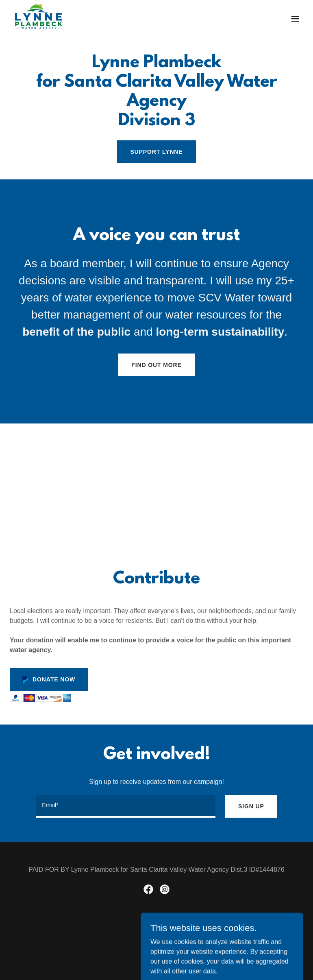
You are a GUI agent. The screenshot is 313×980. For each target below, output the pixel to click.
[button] (295, 19)
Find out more (156, 365)
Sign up (251, 806)
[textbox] (126, 806)
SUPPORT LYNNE (156, 152)
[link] (38, 19)
